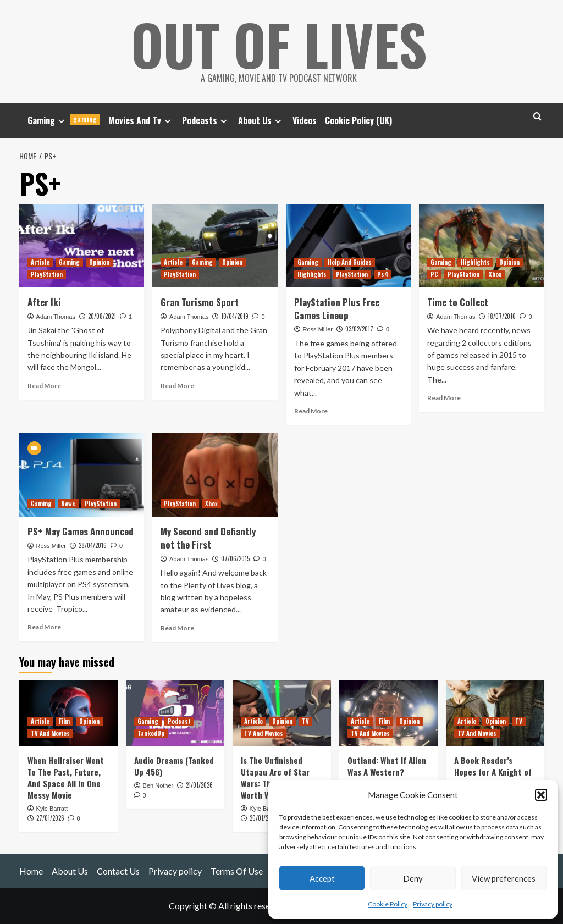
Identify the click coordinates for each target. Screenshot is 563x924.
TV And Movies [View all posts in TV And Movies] (50, 733)
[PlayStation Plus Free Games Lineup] (349, 246)
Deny (413, 878)
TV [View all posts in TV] (305, 721)
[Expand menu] (61, 121)
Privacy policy (433, 904)
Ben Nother (158, 785)
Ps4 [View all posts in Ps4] (383, 274)
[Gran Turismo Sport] (215, 246)
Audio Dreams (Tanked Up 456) (174, 766)
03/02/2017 (359, 329)
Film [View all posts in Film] (64, 721)
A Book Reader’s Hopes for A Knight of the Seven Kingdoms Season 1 (493, 778)
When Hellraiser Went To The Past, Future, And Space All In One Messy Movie (66, 778)
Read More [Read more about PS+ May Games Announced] (44, 627)
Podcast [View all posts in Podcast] (179, 721)
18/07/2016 (502, 316)
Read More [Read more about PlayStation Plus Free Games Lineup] (311, 411)
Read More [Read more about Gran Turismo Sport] (177, 386)
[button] (541, 795)
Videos (305, 120)
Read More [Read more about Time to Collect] (444, 398)
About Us (261, 120)
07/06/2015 (235, 558)
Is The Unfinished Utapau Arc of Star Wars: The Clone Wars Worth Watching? (279, 778)
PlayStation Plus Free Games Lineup (337, 309)
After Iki (44, 302)
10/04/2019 (235, 316)
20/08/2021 (102, 316)
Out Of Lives (279, 44)
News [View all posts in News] (68, 504)
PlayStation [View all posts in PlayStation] (47, 274)
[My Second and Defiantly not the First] (215, 475)
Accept (322, 878)
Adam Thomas (56, 317)
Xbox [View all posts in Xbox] (495, 274)
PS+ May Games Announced (81, 531)
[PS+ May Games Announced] (82, 475)
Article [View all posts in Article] (40, 262)
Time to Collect (458, 302)
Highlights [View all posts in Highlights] (312, 274)
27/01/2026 (50, 818)
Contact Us (118, 871)
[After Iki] (82, 246)
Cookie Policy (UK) (358, 120)
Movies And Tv (141, 120)
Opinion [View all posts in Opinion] (99, 262)
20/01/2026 (264, 818)
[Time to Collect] (482, 246)
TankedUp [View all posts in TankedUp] (151, 733)
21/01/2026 (199, 785)
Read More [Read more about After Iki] (44, 386)
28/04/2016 (93, 545)
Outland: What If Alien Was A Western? (387, 766)
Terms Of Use (237, 871)
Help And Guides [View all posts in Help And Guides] (350, 262)
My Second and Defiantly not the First (208, 538)
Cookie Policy (388, 904)
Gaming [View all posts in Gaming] (69, 262)
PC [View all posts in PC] (434, 274)
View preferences (504, 878)
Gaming (64, 120)
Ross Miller (318, 329)
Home (31, 871)
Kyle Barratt (52, 809)
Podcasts (206, 120)
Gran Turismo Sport (200, 302)
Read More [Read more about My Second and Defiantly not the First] (177, 628)
